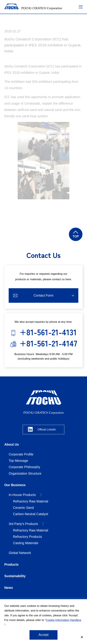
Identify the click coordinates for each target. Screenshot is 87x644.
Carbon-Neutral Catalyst (30, 514)
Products (11, 564)
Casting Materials (26, 543)
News (9, 588)
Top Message (18, 461)
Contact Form (44, 295)
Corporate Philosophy (24, 467)
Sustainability (15, 576)
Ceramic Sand (23, 508)
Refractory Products (27, 537)
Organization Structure (25, 473)
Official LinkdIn (47, 430)
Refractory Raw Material (30, 501)
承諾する (43, 635)
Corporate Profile (21, 454)
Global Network (20, 553)
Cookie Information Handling (63, 620)
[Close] (82, 637)
